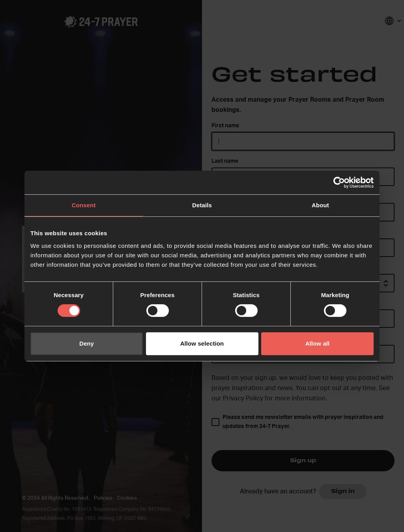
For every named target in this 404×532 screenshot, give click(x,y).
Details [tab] (202, 205)
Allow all (318, 343)
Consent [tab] (84, 205)
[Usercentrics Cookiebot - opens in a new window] (339, 182)
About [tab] (320, 205)
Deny (87, 343)
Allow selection (202, 343)
